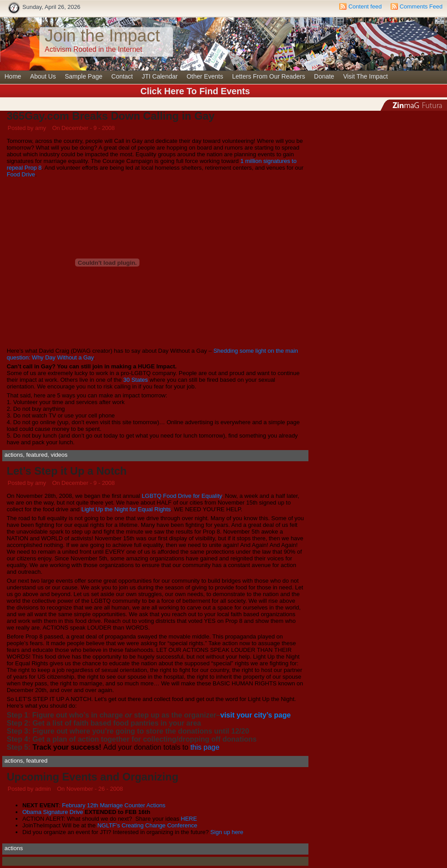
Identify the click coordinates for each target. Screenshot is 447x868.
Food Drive (21, 174)
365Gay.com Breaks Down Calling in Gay (111, 116)
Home (13, 76)
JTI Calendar (160, 76)
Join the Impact (102, 36)
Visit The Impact (366, 76)
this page (205, 747)
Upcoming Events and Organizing (93, 777)
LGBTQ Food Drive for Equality (182, 496)
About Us (43, 76)
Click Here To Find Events (195, 91)
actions (14, 455)
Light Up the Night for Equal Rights (126, 509)
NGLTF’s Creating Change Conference (148, 825)
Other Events (205, 76)
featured (37, 455)
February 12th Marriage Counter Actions (114, 805)
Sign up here (227, 832)
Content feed (365, 6)
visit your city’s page (256, 715)
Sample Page (84, 76)
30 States (136, 380)
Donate (324, 76)
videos (59, 455)
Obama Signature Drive (53, 812)
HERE (189, 819)
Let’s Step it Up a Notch (67, 471)
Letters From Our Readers (268, 76)
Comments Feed (421, 6)
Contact (122, 76)
